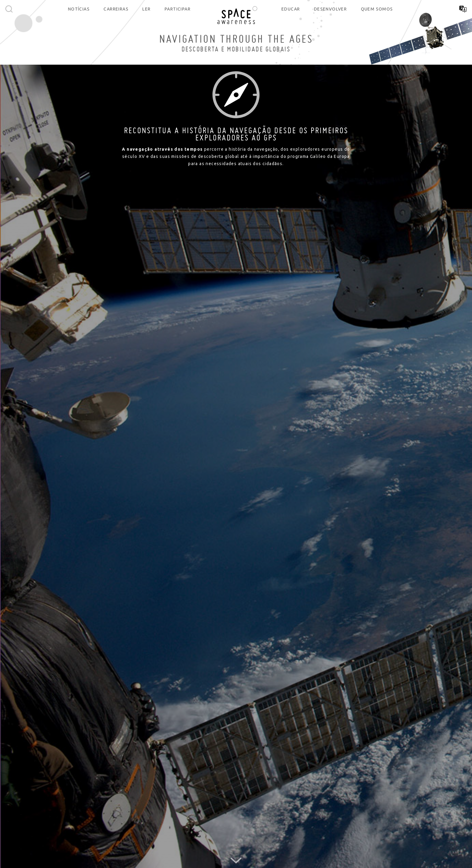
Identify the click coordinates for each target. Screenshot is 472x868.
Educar (291, 9)
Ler (146, 9)
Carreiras (116, 9)
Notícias (79, 9)
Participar (178, 9)
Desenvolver (330, 9)
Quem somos (377, 9)
